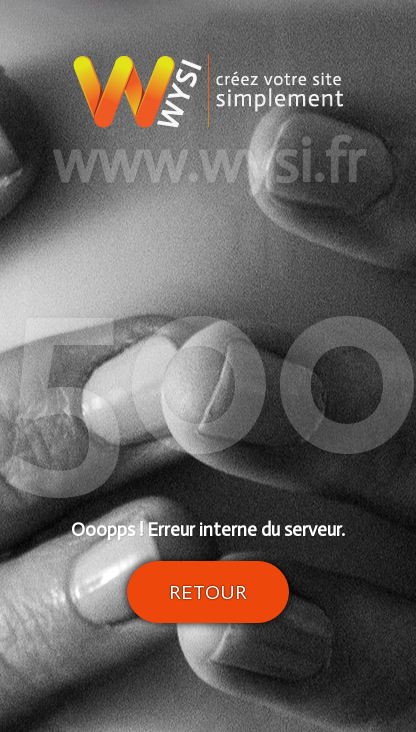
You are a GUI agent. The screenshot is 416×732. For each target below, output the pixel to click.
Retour (208, 592)
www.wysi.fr (208, 162)
